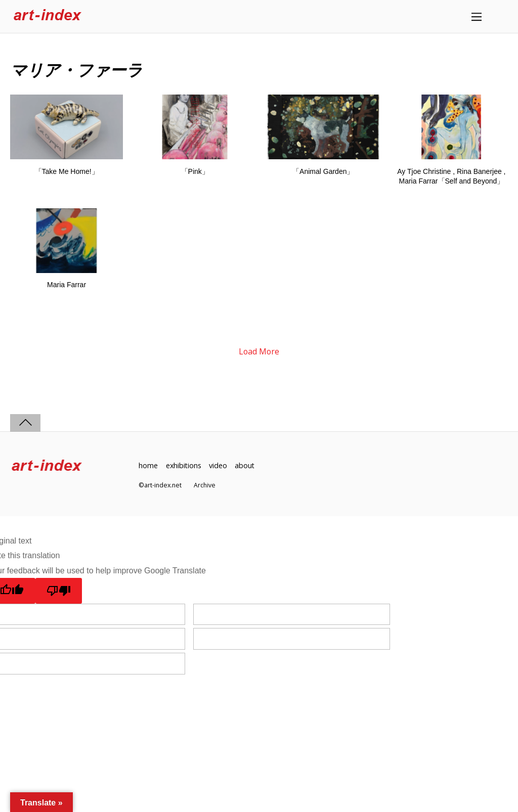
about (246, 466)
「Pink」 (195, 171)
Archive (205, 485)
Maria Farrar (67, 285)
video (219, 466)
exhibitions (184, 466)
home (148, 466)
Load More (259, 351)
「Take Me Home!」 (67, 171)
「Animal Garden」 (323, 171)
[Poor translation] (59, 591)
